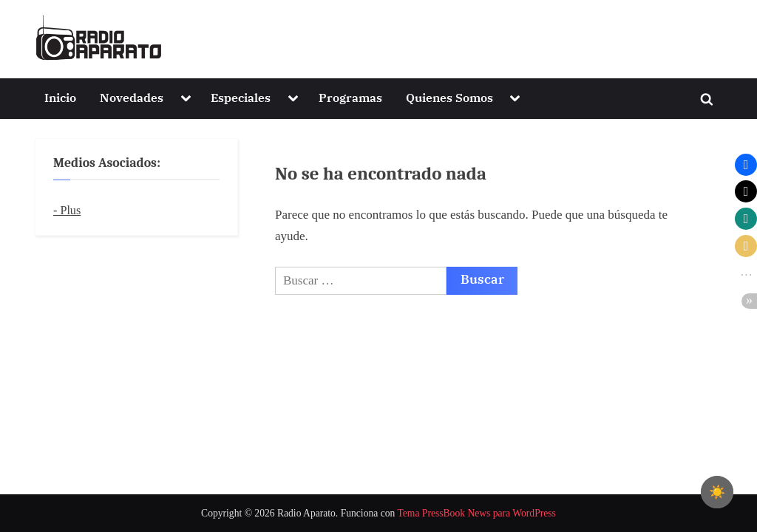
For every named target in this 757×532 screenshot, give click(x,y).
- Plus (67, 210)
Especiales (241, 97)
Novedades (132, 97)
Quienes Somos (449, 97)
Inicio (60, 97)
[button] (746, 165)
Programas (350, 97)
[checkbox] (717, 492)
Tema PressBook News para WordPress (476, 513)
